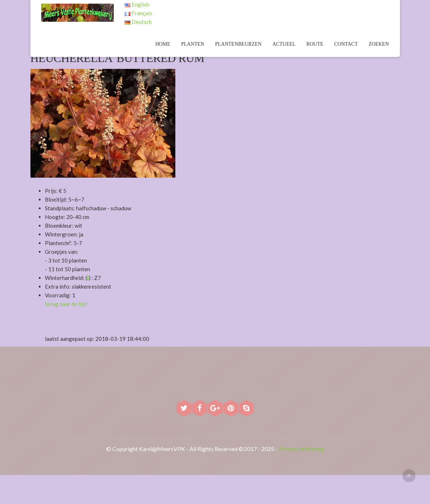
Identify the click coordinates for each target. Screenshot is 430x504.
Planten (193, 44)
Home (163, 44)
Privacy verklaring (301, 449)
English (137, 4)
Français (138, 13)
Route (315, 44)
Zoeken (379, 44)
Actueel (284, 44)
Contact (346, 44)
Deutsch (138, 22)
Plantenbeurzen (238, 44)
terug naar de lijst (66, 304)
